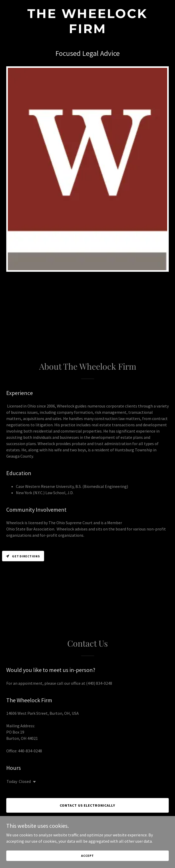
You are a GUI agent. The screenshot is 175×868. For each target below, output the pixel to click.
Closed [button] (25, 781)
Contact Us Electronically (88, 805)
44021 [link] (33, 738)
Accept (87, 863)
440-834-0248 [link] (30, 751)
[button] (33, 782)
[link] (87, 32)
